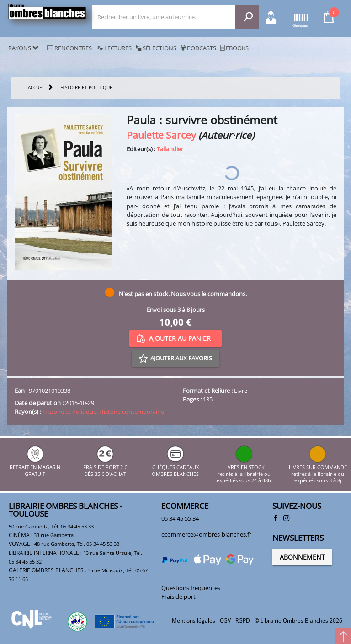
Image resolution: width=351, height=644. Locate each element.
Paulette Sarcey (161, 135)
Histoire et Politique (69, 412)
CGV (225, 620)
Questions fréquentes (191, 588)
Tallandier (170, 149)
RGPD (243, 620)
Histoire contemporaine (132, 412)
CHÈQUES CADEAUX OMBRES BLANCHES (175, 467)
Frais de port (178, 596)
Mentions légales (194, 620)
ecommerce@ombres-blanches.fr (206, 534)
